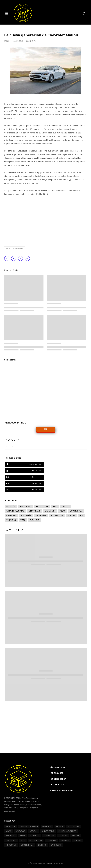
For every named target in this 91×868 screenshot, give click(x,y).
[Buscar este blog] (46, 447)
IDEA (46, 429)
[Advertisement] (46, 725)
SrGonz (8, 41)
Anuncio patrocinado (15, 248)
